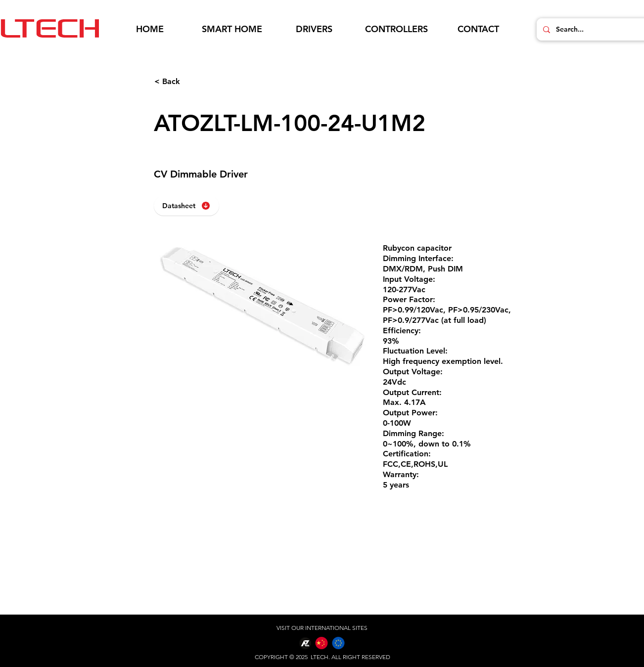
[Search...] (598, 29)
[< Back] (187, 82)
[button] (232, 29)
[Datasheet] (186, 206)
